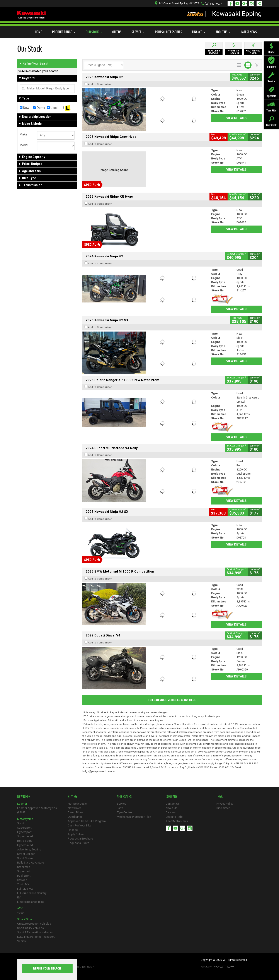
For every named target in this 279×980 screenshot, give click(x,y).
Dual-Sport (24, 876)
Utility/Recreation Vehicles (34, 924)
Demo (39, 108)
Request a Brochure (80, 839)
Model (24, 145)
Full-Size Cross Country (32, 893)
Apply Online (76, 834)
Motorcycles (25, 819)
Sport (21, 823)
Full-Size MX (25, 889)
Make (23, 134)
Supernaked (25, 836)
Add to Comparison (100, 84)
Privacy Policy (225, 804)
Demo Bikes (76, 812)
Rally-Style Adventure (31, 863)
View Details (236, 118)
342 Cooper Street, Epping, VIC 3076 (177, 3)
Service (138, 32)
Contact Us (173, 804)
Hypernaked (25, 845)
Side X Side (25, 919)
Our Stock (94, 32)
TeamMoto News (177, 821)
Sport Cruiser (26, 858)
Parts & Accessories (168, 32)
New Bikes (75, 808)
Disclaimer (223, 808)
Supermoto (24, 871)
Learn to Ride (174, 817)
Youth (21, 913)
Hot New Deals (77, 804)
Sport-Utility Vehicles (31, 928)
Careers (171, 812)
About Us (223, 32)
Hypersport (24, 832)
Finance (199, 32)
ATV (20, 908)
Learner (22, 804)
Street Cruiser (26, 854)
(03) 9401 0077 (213, 4)
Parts (120, 808)
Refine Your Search (34, 63)
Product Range (64, 32)
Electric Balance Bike (31, 902)
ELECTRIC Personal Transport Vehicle (36, 939)
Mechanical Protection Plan (134, 817)
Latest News (249, 32)
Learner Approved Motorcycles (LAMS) (37, 810)
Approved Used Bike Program (87, 821)
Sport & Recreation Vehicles (35, 932)
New (24, 108)
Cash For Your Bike (80, 825)
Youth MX (23, 884)
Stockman (24, 867)
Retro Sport (25, 841)
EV (19, 897)
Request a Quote (79, 843)
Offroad (22, 880)
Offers (117, 32)
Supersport (24, 828)
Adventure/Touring (29, 849)
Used (52, 108)
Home (38, 32)
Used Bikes (75, 817)
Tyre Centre (124, 812)
